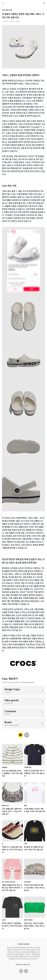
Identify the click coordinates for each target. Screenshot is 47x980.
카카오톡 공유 (20, 735)
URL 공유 (27, 735)
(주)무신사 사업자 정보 (23, 964)
